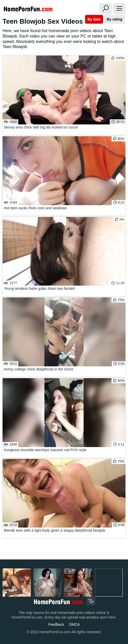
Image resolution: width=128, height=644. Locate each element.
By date (94, 19)
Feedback (56, 624)
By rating (115, 19)
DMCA (74, 624)
